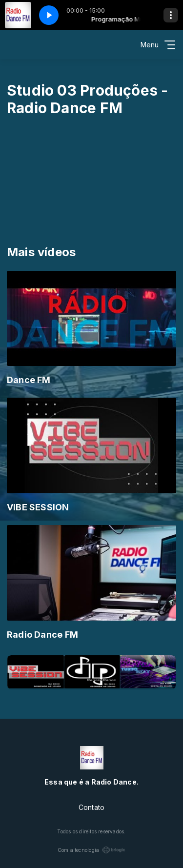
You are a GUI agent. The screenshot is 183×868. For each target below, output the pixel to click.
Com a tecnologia (91, 850)
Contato (91, 807)
